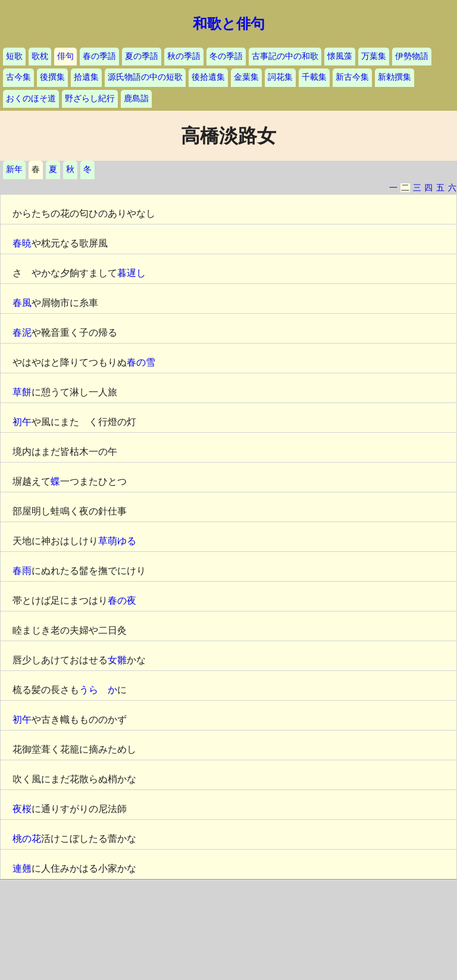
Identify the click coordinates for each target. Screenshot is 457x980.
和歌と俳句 (229, 24)
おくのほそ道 (31, 99)
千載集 (314, 77)
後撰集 (52, 77)
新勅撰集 (395, 77)
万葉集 (374, 56)
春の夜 (122, 600)
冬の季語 (226, 56)
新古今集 (352, 77)
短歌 (14, 56)
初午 (22, 422)
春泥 (22, 333)
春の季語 (99, 56)
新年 (14, 169)
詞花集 (280, 77)
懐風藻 (340, 56)
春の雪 (141, 362)
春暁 (22, 243)
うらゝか (98, 690)
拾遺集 (86, 77)
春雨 (22, 571)
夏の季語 (142, 56)
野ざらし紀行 (90, 99)
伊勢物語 (412, 56)
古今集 (18, 77)
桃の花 (27, 839)
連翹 (22, 868)
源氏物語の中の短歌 (145, 77)
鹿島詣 (136, 99)
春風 (22, 303)
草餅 (22, 392)
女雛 (117, 660)
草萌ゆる (117, 541)
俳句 (65, 56)
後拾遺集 (208, 77)
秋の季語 (184, 56)
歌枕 (40, 56)
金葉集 (246, 77)
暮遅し (132, 273)
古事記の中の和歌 (285, 56)
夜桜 (22, 809)
